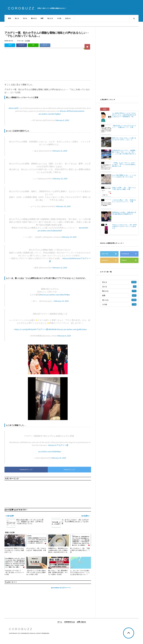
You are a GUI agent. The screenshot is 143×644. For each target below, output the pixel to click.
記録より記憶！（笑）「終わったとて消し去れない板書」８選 (124, 188)
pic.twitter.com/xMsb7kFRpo (58, 295)
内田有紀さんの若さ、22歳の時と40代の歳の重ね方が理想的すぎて (124, 213)
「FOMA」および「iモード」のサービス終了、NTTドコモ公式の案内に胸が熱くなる (124, 164)
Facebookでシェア (26, 469)
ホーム (60, 622)
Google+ (110, 260)
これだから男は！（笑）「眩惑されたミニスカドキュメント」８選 (124, 201)
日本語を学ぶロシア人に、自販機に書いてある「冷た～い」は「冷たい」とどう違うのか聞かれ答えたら (124, 152)
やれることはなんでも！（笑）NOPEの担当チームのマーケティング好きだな (124, 226)
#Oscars (63, 111)
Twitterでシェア (69, 469)
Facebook (22, 45)
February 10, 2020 (60, 151)
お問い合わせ (81, 622)
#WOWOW (52, 329)
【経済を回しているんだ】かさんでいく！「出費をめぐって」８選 (124, 126)
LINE (33, 45)
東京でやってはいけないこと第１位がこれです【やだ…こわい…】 (124, 139)
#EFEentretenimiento (76, 111)
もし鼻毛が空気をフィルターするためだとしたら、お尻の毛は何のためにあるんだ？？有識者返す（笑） (124, 115)
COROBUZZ (21, 8)
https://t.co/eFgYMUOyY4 (25, 329)
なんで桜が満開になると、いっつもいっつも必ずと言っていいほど (124, 176)
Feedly (130, 260)
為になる (50, 18)
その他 (59, 18)
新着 (9, 18)
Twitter (10, 45)
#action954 (83, 228)
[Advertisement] (48, 66)
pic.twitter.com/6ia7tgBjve (50, 114)
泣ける (25, 18)
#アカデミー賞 (41, 329)
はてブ (45, 45)
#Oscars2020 (68, 258)
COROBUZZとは (69, 622)
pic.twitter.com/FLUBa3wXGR (50, 231)
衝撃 (42, 18)
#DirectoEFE (14, 108)
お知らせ (68, 18)
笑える (17, 18)
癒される (34, 18)
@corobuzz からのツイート (61, 588)
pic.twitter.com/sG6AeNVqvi (50, 451)
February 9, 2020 (62, 120)
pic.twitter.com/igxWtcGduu (75, 329)
